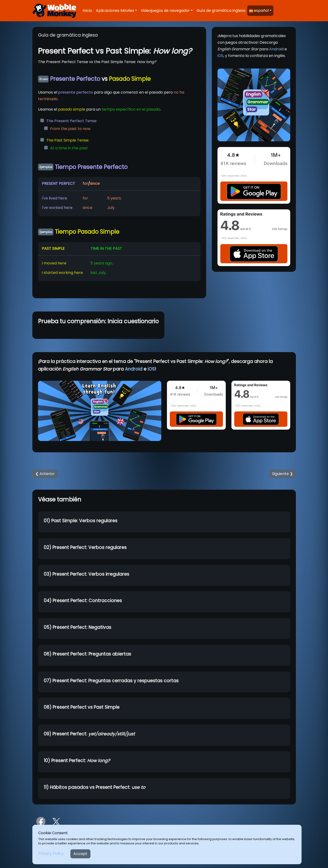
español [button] (259, 11)
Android (276, 49)
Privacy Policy (51, 853)
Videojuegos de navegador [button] (165, 11)
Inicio (87, 11)
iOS (220, 56)
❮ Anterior (45, 474)
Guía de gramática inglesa (221, 11)
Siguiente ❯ (282, 474)
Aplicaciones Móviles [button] (115, 11)
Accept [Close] (80, 854)
